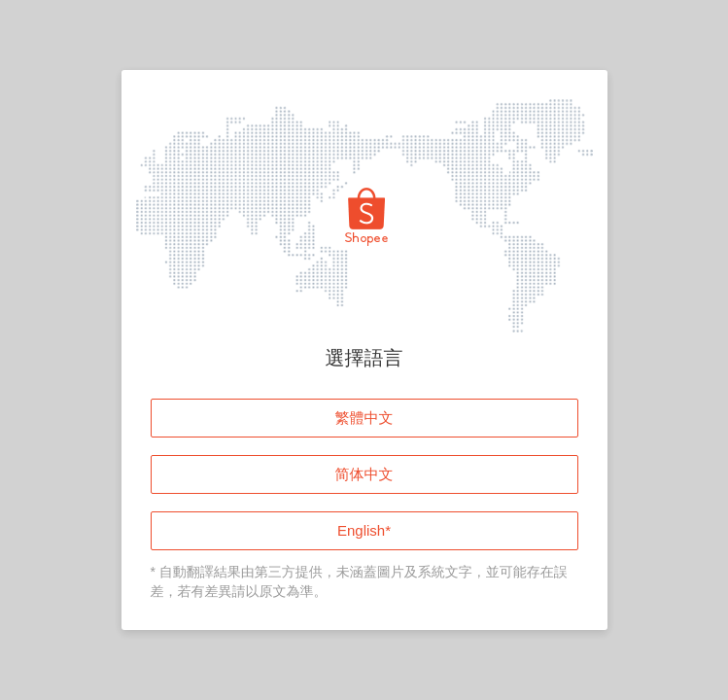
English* (364, 530)
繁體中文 (364, 418)
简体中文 (364, 474)
